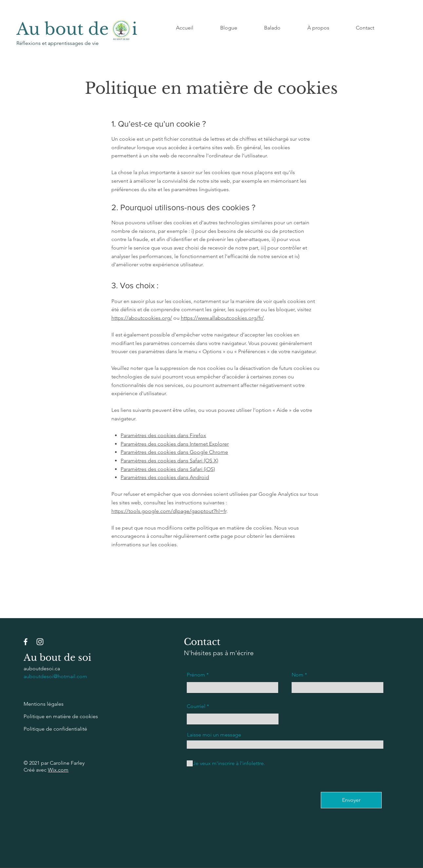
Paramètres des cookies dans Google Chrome (174, 452)
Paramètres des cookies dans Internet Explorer (175, 444)
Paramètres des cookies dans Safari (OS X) (169, 461)
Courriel (196, 706)
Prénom (196, 675)
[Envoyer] (351, 800)
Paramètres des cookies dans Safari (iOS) (168, 469)
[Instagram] (40, 642)
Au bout (52, 29)
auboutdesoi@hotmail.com (55, 676)
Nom (298, 675)
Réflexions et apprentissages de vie (58, 43)
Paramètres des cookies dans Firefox (163, 435)
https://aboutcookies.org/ (142, 318)
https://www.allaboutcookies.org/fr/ (222, 318)
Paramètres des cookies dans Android (165, 477)
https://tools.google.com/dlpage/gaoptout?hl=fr (169, 511)
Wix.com (58, 770)
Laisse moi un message (214, 735)
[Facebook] (26, 642)
